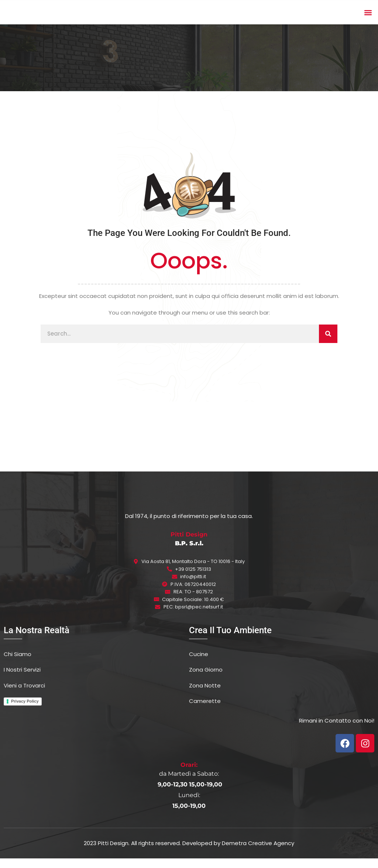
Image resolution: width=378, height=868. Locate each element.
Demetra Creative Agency (258, 852)
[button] (368, 17)
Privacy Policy (25, 711)
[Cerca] (328, 343)
